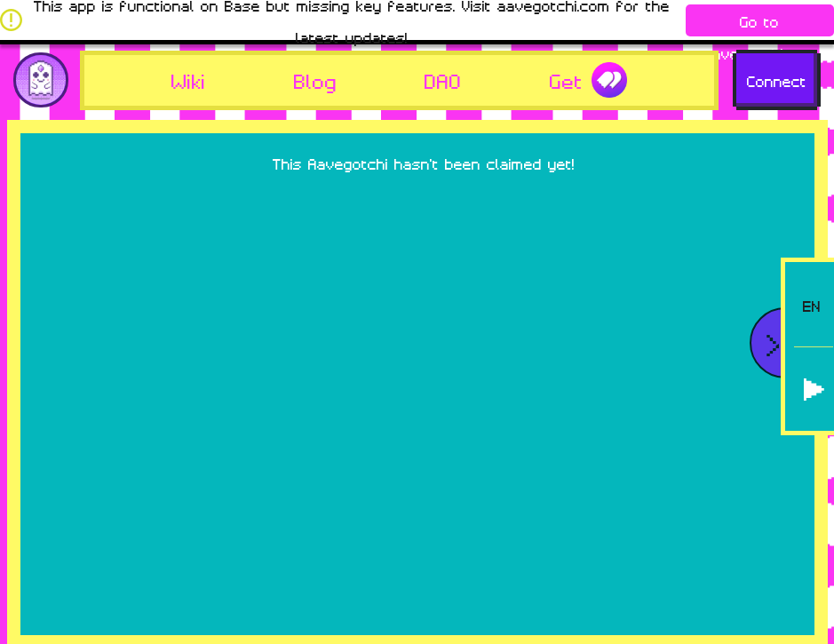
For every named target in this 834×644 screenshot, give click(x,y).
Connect (777, 80)
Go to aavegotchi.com (760, 24)
